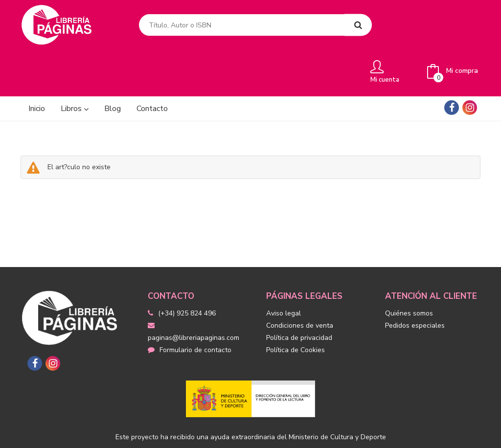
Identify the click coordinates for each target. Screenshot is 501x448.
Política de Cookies (296, 305)
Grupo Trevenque (345, 434)
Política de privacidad (299, 293)
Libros (75, 64)
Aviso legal (284, 269)
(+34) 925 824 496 (187, 269)
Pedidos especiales (415, 281)
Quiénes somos (409, 269)
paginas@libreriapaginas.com (194, 288)
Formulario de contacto (190, 305)
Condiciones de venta (300, 281)
